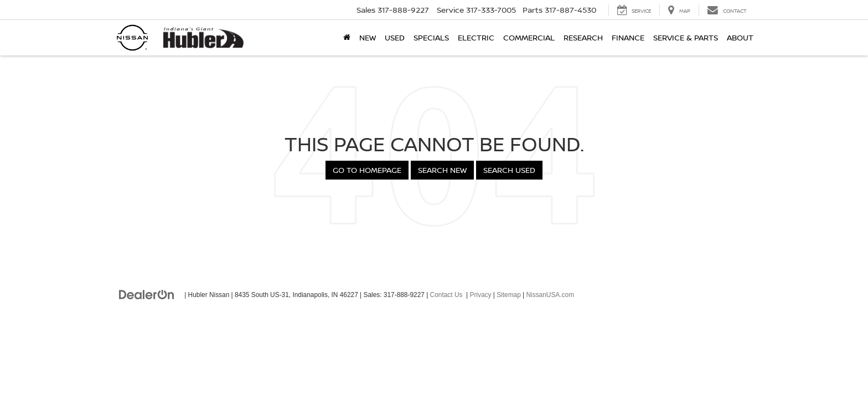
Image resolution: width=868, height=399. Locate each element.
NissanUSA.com (550, 295)
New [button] (368, 37)
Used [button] (395, 37)
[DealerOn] (147, 294)
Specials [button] (431, 37)
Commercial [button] (529, 37)
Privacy (480, 295)
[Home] (347, 38)
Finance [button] (628, 37)
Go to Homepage (367, 170)
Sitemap (509, 295)
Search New (442, 170)
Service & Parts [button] (686, 37)
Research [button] (583, 37)
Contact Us (446, 295)
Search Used (509, 170)
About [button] (740, 37)
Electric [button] (476, 37)
